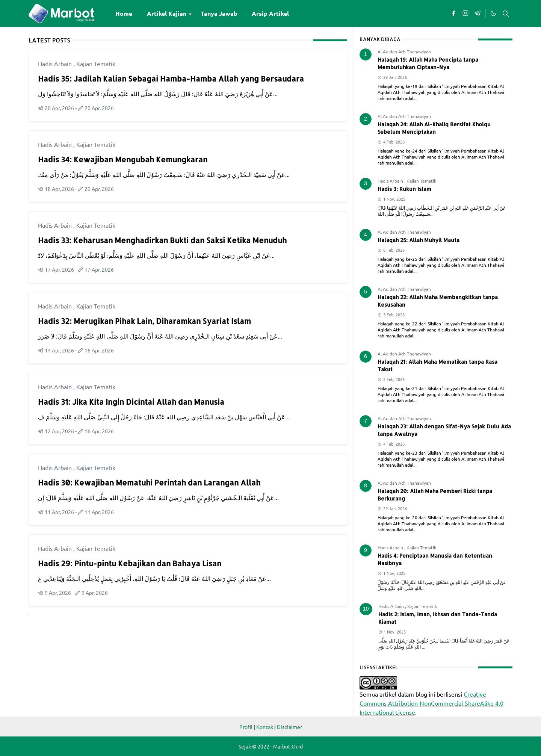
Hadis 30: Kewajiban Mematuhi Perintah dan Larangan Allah (149, 482)
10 (366, 609)
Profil (246, 727)
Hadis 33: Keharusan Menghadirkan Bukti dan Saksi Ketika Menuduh (162, 240)
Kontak (265, 727)
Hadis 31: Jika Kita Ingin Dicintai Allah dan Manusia (131, 402)
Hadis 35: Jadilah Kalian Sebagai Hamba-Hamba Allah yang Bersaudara (171, 79)
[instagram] (465, 14)
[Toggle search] (506, 14)
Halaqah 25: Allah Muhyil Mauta (419, 240)
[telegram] (478, 14)
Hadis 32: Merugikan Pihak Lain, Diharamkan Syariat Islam (144, 321)
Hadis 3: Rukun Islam (404, 189)
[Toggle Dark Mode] (493, 14)
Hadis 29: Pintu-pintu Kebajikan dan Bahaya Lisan (130, 563)
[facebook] (453, 14)
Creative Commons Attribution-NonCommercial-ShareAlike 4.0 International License (431, 703)
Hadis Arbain (56, 64)
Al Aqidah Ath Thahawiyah (404, 51)
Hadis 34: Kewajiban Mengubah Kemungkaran (123, 159)
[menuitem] (124, 14)
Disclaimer (289, 727)
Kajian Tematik (96, 64)
